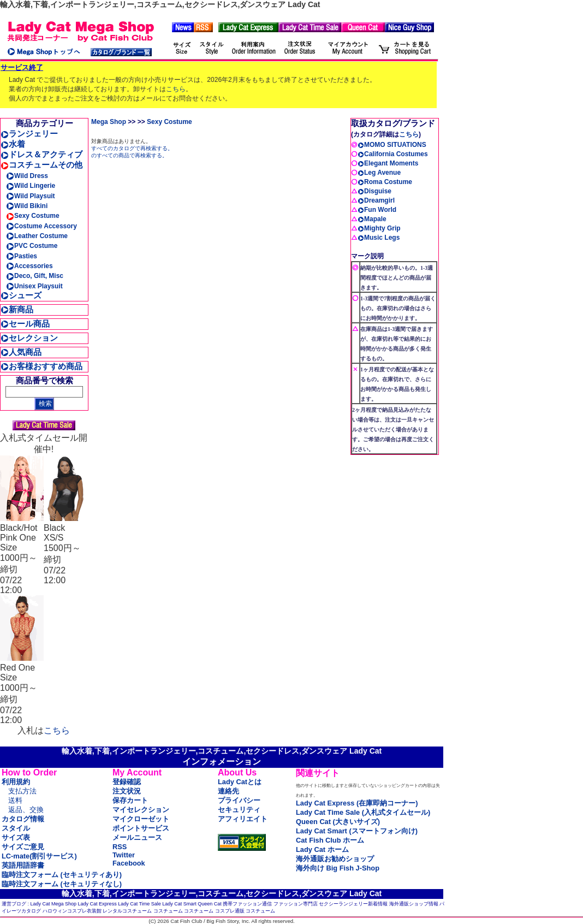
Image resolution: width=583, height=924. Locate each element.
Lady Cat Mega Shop (54, 904)
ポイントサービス (141, 828)
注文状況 (127, 791)
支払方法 (22, 791)
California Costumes (393, 154)
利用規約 (16, 782)
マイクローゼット (141, 819)
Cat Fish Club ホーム (330, 840)
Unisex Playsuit (34, 286)
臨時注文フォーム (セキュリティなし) (62, 884)
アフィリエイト (243, 819)
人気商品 (21, 352)
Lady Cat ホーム (322, 849)
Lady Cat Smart (179, 904)
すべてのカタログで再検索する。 (132, 148)
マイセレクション (141, 810)
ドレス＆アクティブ (41, 154)
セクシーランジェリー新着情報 (353, 904)
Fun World (377, 210)
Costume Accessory (41, 226)
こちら (176, 89)
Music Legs (379, 238)
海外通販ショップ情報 (414, 904)
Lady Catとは (240, 782)
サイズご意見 (23, 847)
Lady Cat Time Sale (139, 904)
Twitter (124, 855)
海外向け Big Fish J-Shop (338, 868)
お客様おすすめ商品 (41, 366)
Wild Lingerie (31, 186)
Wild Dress (27, 176)
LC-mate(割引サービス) (39, 856)
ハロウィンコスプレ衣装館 (72, 911)
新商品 (17, 309)
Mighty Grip (379, 228)
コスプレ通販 (230, 911)
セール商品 (25, 324)
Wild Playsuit (31, 196)
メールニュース (137, 837)
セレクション (29, 338)
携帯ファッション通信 (247, 904)
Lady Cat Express (97, 904)
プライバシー (239, 800)
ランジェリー (29, 134)
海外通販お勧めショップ (335, 859)
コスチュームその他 (41, 165)
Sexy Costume (33, 216)
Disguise (374, 191)
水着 (13, 144)
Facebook (129, 863)
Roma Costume (385, 182)
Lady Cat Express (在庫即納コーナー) (357, 803)
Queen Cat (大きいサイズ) (338, 822)
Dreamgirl (376, 200)
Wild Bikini (27, 206)
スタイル (16, 828)
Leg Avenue (379, 173)
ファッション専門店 (296, 904)
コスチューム (168, 911)
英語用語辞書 (23, 865)
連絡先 (228, 791)
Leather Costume (37, 236)
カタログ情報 (23, 819)
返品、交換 (26, 810)
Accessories (29, 266)
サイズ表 (16, 837)
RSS (120, 847)
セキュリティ (239, 810)
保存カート (130, 800)
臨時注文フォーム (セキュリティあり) (62, 875)
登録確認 (127, 782)
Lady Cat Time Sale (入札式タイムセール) (363, 812)
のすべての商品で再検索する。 (129, 155)
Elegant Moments (388, 163)
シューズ (21, 295)
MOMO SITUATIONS (392, 145)
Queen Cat (210, 904)
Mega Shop (109, 122)
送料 (15, 800)
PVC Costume (32, 246)
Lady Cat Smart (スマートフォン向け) (357, 831)
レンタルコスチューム (127, 911)
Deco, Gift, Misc (35, 276)
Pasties (22, 256)
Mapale (372, 219)
